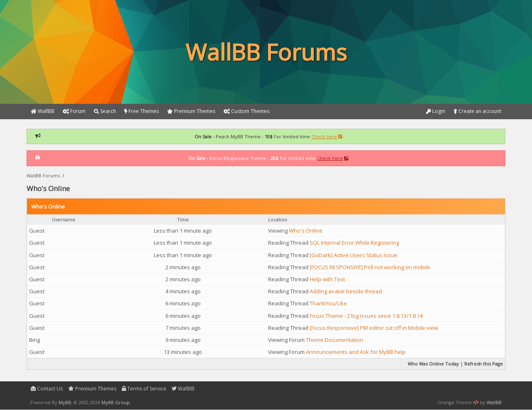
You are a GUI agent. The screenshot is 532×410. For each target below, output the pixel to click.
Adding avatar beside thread (346, 291)
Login (436, 111)
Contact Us (47, 389)
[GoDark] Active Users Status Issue (353, 255)
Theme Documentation (335, 340)
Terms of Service (144, 389)
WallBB (183, 389)
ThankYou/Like (328, 303)
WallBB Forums (43, 176)
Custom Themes (246, 111)
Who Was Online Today (433, 364)
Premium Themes (92, 389)
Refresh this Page (484, 364)
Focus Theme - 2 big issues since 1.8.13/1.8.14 (366, 316)
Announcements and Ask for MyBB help (356, 352)
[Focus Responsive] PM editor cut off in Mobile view (374, 328)
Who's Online (306, 231)
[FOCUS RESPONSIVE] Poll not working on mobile (370, 267)
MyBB (65, 402)
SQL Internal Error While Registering (354, 243)
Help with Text (327, 279)
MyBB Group (116, 402)
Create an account (477, 111)
